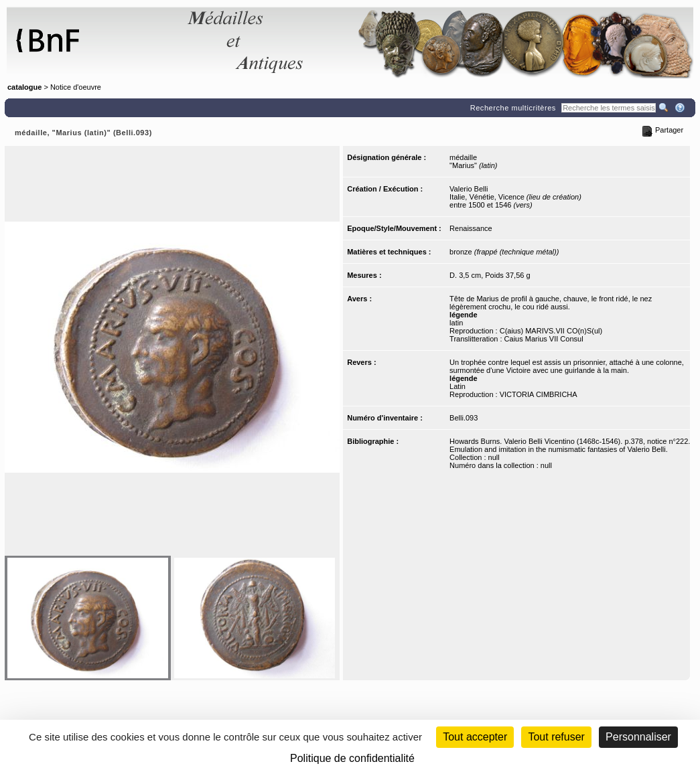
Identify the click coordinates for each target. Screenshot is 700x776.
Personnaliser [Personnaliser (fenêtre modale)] (638, 737)
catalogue (24, 87)
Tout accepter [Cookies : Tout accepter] (475, 737)
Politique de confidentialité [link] (352, 758)
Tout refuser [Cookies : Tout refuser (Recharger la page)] (556, 737)
